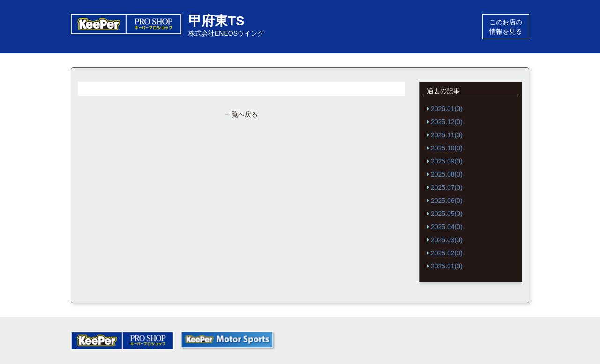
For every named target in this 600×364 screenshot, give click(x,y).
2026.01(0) (447, 109)
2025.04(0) (447, 227)
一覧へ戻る (241, 114)
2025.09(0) (447, 161)
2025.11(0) (447, 135)
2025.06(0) (447, 201)
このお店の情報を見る (506, 27)
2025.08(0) (447, 174)
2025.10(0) (447, 148)
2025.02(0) (447, 253)
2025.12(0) (447, 122)
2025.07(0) (447, 187)
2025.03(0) (447, 240)
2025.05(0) (447, 214)
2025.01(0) (447, 266)
